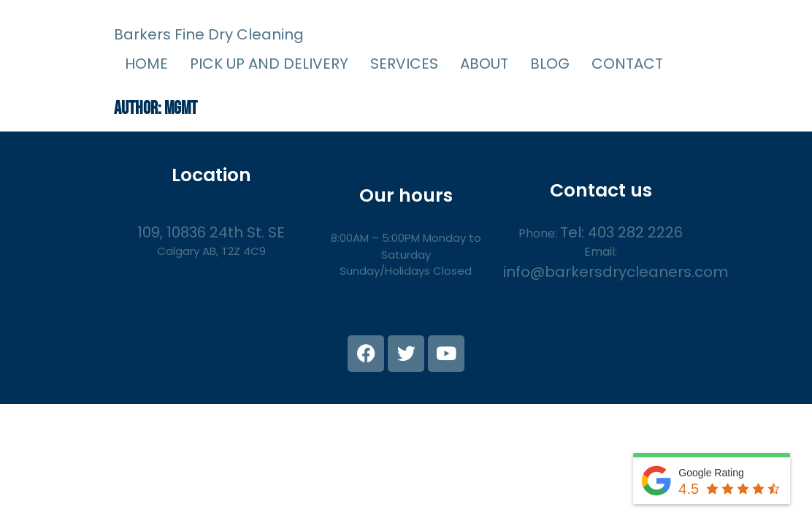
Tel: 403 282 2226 (621, 232)
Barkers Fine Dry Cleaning (209, 34)
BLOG (550, 64)
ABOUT (484, 64)
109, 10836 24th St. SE (211, 232)
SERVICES (404, 64)
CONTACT (627, 64)
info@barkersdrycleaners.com (616, 272)
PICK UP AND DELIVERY (269, 64)
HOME (146, 64)
